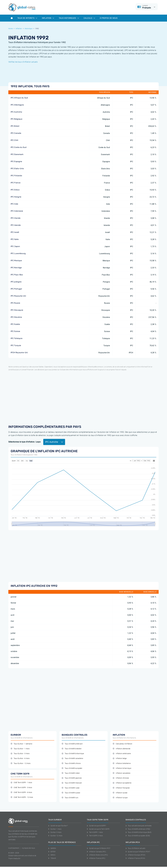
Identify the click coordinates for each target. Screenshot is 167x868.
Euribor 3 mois (55, 832)
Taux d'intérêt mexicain (72, 783)
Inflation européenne (122, 783)
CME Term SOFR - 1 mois (21, 783)
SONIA (52, 855)
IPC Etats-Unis (17, 169)
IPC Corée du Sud (19, 147)
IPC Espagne (16, 161)
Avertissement (14, 848)
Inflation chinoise (121, 778)
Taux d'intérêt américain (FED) (138, 829)
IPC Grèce (15, 190)
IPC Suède (15, 324)
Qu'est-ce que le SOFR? (96, 826)
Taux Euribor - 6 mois (20, 758)
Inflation (48, 18)
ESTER (52, 852)
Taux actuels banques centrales (139, 826)
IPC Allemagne (17, 105)
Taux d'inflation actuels (135, 848)
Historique (28, 29)
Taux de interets (27, 18)
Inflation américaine (122, 754)
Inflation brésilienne (122, 763)
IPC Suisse (15, 331)
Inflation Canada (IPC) (96, 852)
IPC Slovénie (16, 317)
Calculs (89, 18)
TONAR (52, 858)
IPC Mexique (16, 261)
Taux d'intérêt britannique (73, 754)
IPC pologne (16, 282)
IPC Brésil (15, 126)
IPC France (16, 183)
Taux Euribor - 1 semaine (21, 744)
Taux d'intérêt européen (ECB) (138, 836)
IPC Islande (16, 225)
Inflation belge (120, 758)
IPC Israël (15, 232)
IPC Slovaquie (17, 310)
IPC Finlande (16, 176)
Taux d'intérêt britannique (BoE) (139, 832)
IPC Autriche (16, 112)
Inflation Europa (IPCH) (136, 855)
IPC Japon (15, 246)
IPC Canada (16, 133)
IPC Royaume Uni (18, 296)
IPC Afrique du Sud (19, 98)
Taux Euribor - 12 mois (21, 763)
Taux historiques (69, 18)
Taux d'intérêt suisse (71, 793)
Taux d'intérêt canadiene (72, 758)
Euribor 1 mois (55, 829)
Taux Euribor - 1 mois (20, 749)
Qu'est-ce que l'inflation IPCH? (138, 852)
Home (11, 29)
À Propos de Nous (109, 18)
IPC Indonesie (17, 211)
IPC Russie (15, 303)
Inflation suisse (120, 793)
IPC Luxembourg (18, 253)
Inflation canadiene (121, 773)
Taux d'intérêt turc (70, 798)
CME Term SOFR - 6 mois (21, 792)
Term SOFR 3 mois (95, 836)
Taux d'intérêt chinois (71, 763)
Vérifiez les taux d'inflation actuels (23, 62)
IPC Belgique (16, 119)
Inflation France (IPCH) (135, 858)
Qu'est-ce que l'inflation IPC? (99, 848)
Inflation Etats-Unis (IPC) (97, 855)
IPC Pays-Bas (17, 275)
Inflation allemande (121, 749)
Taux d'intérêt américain (72, 744)
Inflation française (121, 788)
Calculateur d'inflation (123, 744)
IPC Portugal (16, 289)
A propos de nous (28, 848)
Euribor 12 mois (55, 836)
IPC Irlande (16, 218)
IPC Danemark (17, 154)
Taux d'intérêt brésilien (72, 749)
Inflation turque (120, 798)
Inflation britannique (122, 768)
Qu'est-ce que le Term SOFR (98, 829)
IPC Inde (14, 204)
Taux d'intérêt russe (71, 788)
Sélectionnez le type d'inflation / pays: (25, 442)
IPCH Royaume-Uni (19, 353)
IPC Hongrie (16, 197)
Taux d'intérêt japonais (72, 778)
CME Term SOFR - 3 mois (21, 788)
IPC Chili (14, 140)
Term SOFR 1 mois (95, 832)
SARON (52, 848)
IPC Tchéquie (17, 338)
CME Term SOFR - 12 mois (22, 797)
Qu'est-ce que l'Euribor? (58, 826)
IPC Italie (15, 239)
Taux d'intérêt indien (71, 773)
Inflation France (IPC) (96, 858)
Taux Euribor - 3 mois (20, 754)
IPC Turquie (16, 345)
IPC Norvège (16, 268)
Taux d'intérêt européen (72, 768)
